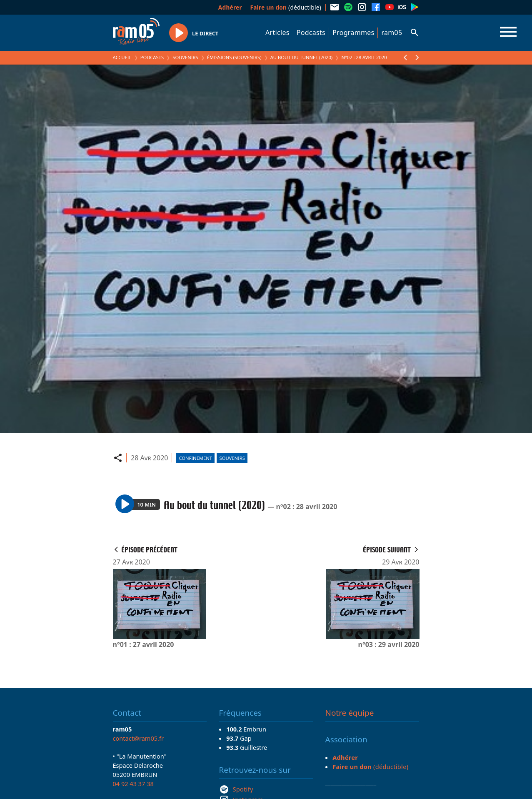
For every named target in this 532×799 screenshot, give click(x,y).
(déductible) (286, 7)
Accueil (122, 57)
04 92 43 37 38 (133, 784)
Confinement (195, 458)
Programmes (353, 32)
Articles (277, 32)
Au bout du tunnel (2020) (302, 57)
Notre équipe (350, 713)
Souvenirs (185, 57)
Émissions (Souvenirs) (234, 57)
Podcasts (311, 32)
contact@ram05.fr (139, 738)
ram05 (392, 32)
